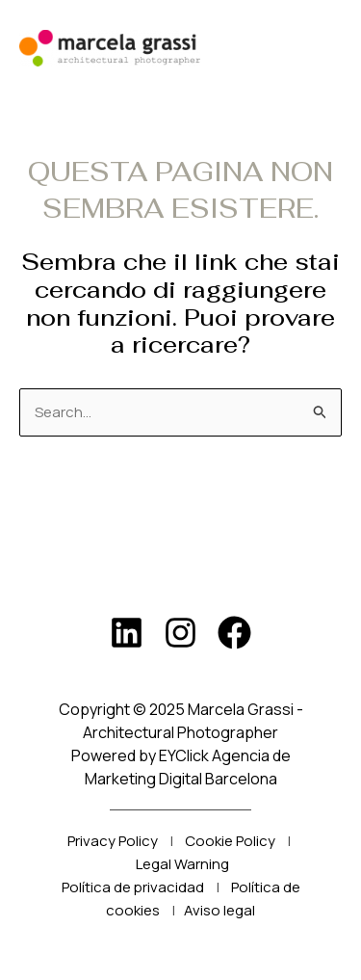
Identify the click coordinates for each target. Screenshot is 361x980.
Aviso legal (219, 910)
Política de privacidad (133, 887)
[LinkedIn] (127, 633)
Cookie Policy (230, 841)
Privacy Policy (113, 841)
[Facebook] (234, 633)
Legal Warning (182, 864)
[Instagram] (180, 633)
